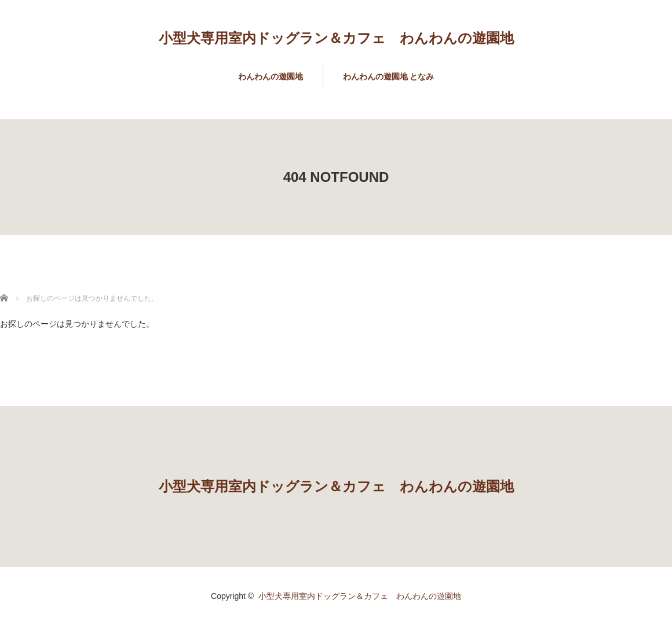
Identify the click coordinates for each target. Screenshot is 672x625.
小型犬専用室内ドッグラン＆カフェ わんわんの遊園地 (336, 38)
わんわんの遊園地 (271, 76)
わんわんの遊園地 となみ (389, 76)
